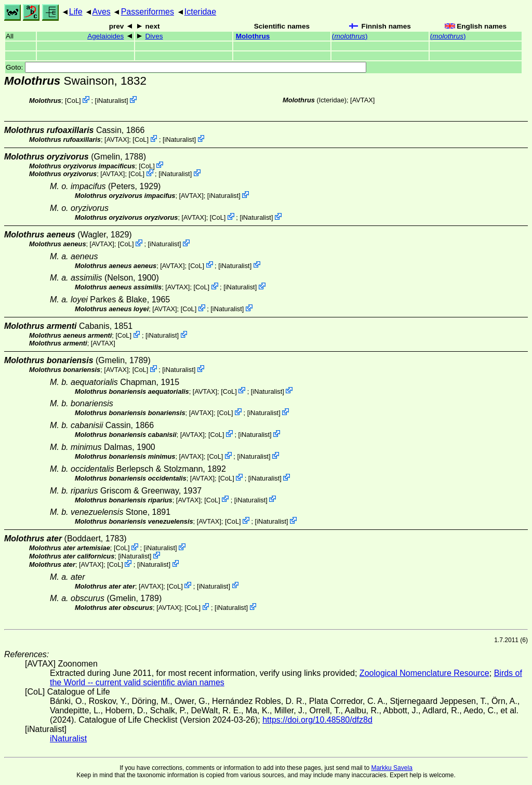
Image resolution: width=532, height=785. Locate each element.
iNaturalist (111, 101)
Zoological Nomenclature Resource (424, 673)
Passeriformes (148, 12)
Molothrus (253, 36)
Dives (154, 36)
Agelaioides (105, 36)
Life (76, 12)
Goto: (186, 67)
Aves (102, 12)
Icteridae (200, 12)
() (350, 36)
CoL (73, 101)
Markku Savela (391, 768)
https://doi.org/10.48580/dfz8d (317, 720)
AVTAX (363, 100)
